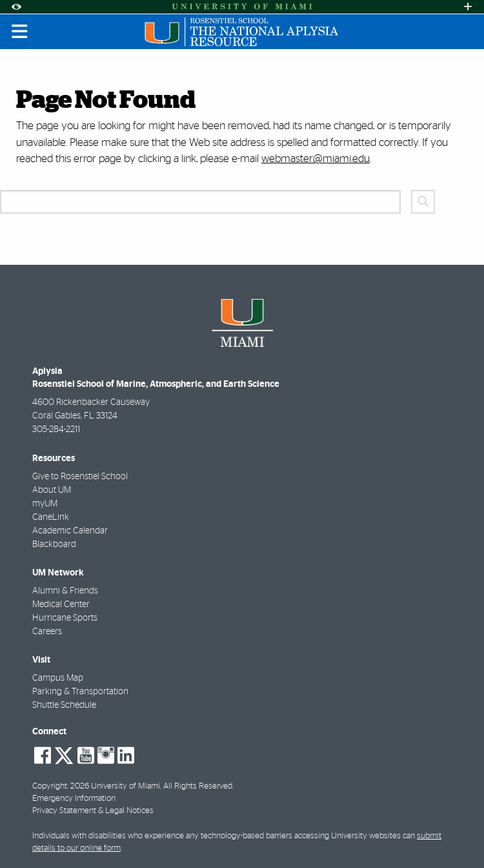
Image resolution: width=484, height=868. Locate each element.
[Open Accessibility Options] (16, 7)
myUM (45, 504)
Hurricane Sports (65, 618)
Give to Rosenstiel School (80, 477)
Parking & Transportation (80, 692)
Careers (47, 632)
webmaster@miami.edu (316, 159)
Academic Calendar (70, 531)
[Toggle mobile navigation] (20, 32)
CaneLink (51, 517)
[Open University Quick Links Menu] (468, 7)
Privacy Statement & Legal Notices (93, 811)
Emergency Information (74, 799)
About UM (52, 490)
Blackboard (54, 544)
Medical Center (61, 604)
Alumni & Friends (65, 591)
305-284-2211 (56, 429)
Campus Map (58, 678)
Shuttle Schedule (64, 705)
